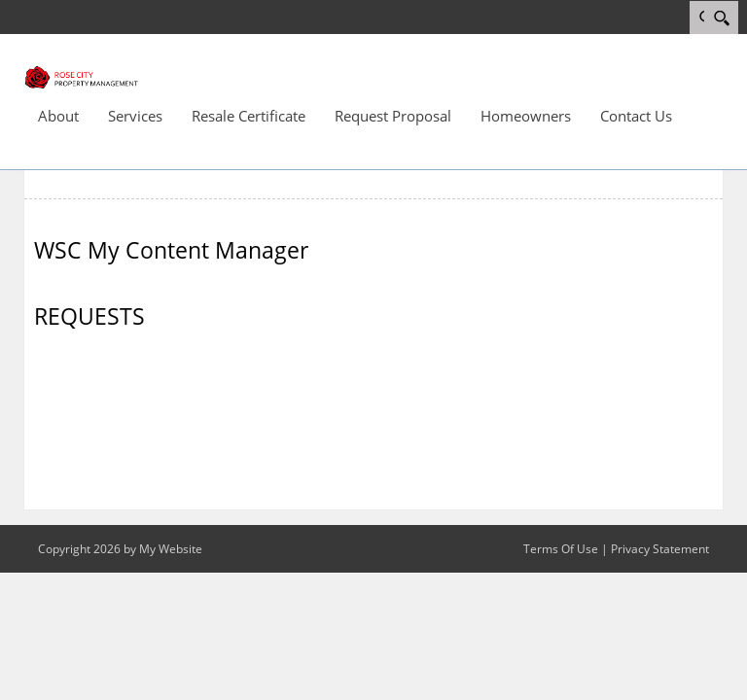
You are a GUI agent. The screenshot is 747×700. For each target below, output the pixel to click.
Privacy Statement (660, 549)
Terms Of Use (561, 549)
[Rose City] (82, 76)
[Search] (721, 17)
